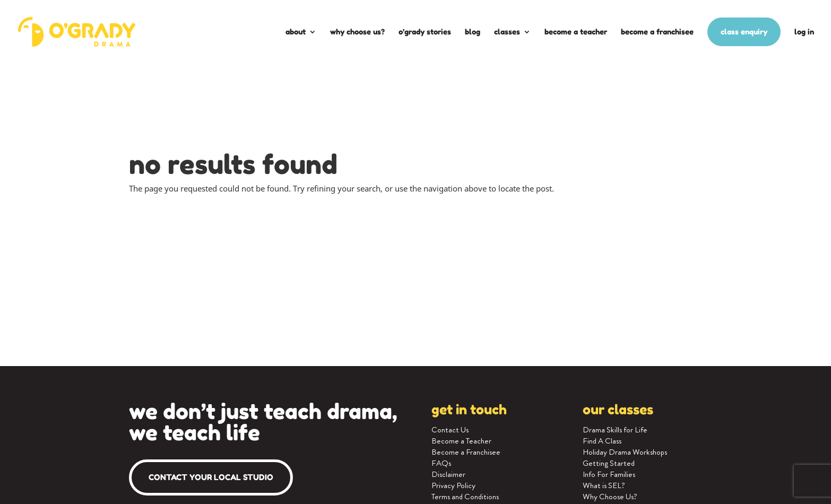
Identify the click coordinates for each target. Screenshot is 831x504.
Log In (804, 32)
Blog (473, 32)
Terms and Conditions (465, 497)
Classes (507, 32)
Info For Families (609, 474)
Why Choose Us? (357, 32)
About (296, 32)
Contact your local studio (211, 477)
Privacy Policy (453, 485)
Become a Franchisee (657, 32)
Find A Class (602, 441)
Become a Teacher (576, 32)
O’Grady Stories (425, 32)
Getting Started (609, 463)
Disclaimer (448, 474)
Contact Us (450, 430)
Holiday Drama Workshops (625, 452)
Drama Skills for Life (615, 430)
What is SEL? (604, 485)
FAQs (441, 463)
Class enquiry (744, 32)
